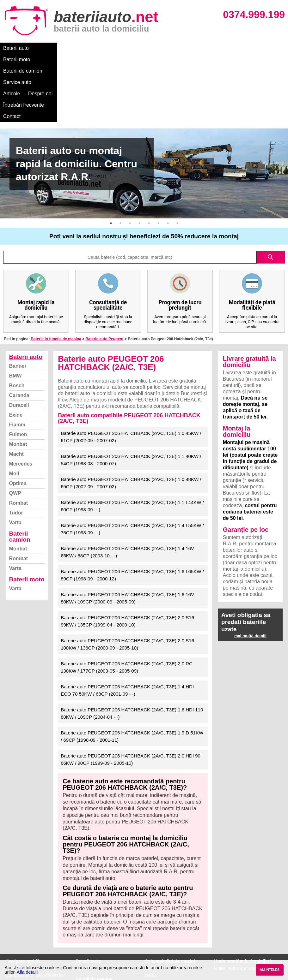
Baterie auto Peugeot (104, 271)
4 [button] (139, 155)
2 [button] (120, 155)
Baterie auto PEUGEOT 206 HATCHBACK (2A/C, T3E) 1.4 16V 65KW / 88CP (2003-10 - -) (127, 484)
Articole (164, 48)
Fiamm (17, 356)
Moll (14, 405)
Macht (16, 386)
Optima (18, 415)
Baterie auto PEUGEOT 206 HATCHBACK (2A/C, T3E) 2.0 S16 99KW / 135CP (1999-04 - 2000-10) (127, 553)
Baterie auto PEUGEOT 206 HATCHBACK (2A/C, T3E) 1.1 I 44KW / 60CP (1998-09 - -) (132, 438)
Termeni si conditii (25, 928)
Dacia (151, 907)
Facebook (17, 935)
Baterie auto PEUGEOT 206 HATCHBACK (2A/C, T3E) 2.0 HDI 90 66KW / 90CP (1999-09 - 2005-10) (131, 691)
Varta (15, 454)
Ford (150, 914)
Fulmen (18, 366)
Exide (16, 347)
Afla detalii (27, 972)
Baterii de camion (91, 48)
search (271, 189)
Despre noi (192, 48)
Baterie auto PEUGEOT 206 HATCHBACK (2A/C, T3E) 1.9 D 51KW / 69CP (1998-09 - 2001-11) (132, 668)
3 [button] (130, 155)
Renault (153, 935)
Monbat (18, 376)
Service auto (133, 48)
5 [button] (149, 155)
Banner (18, 298)
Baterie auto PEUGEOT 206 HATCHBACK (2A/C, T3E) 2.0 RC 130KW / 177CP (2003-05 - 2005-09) (127, 599)
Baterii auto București (237, 900)
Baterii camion (20, 468)
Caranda (19, 327)
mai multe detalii (250, 568)
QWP (15, 425)
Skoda (152, 921)
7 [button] (168, 155)
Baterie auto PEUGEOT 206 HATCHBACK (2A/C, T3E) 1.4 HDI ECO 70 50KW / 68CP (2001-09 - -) (127, 622)
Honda (152, 956)
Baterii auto (16, 48)
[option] (144, 105)
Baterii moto (50, 48)
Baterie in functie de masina (56, 271)
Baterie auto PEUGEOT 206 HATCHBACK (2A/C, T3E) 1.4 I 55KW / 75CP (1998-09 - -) (132, 461)
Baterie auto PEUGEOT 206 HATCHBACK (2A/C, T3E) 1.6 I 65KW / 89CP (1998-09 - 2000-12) (132, 507)
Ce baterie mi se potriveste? (36, 907)
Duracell (19, 337)
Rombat (19, 435)
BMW (15, 308)
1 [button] (111, 155)
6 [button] (158, 155)
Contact (269, 48)
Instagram (17, 942)
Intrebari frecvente (25, 921)
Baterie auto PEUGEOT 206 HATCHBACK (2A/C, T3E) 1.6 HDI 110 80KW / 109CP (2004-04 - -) (132, 645)
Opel (150, 949)
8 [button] (177, 155)
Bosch (17, 317)
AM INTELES (270, 970)
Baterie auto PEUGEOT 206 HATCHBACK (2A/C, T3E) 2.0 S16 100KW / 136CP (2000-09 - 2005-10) (127, 576)
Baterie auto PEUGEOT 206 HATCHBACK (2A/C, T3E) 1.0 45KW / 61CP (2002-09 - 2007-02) (131, 369)
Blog (11, 900)
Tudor (16, 445)
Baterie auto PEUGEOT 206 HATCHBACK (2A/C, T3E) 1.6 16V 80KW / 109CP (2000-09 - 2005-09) (127, 530)
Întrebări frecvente (231, 48)
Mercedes (21, 396)
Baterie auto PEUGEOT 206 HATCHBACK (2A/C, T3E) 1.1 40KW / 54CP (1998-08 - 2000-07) (131, 392)
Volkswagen (157, 928)
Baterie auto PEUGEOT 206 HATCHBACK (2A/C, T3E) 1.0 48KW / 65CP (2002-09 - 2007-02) (131, 415)
